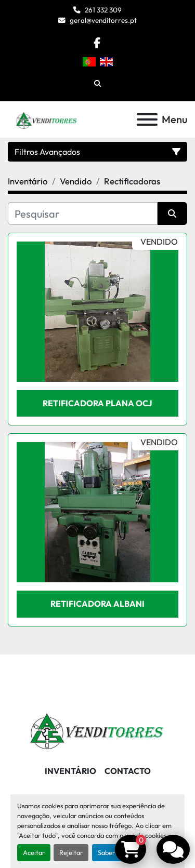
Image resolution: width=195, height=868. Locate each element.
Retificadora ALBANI (97, 604)
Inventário (70, 771)
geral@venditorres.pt (103, 20)
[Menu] (147, 119)
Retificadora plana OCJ (97, 403)
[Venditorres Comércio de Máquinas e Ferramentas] (97, 728)
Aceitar (34, 852)
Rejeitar (71, 852)
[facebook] (97, 43)
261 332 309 (103, 10)
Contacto (128, 771)
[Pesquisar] (83, 213)
